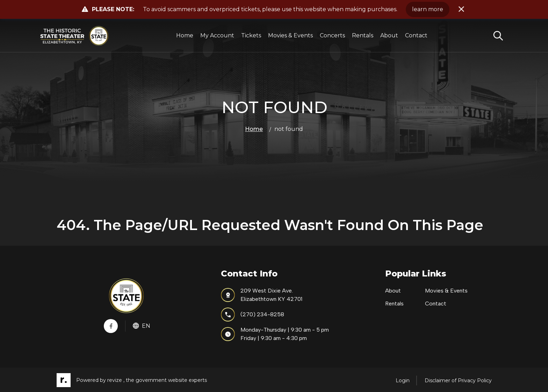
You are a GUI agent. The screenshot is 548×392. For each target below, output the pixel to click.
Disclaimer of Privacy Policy (458, 380)
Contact (417, 35)
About (390, 35)
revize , (116, 380)
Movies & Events (291, 35)
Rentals (363, 35)
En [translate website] (142, 326)
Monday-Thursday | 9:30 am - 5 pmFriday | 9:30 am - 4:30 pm (275, 334)
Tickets (251, 35)
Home (185, 35)
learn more (428, 9)
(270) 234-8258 (253, 315)
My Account (218, 35)
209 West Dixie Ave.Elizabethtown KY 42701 (262, 295)
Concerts (333, 35)
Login (403, 380)
